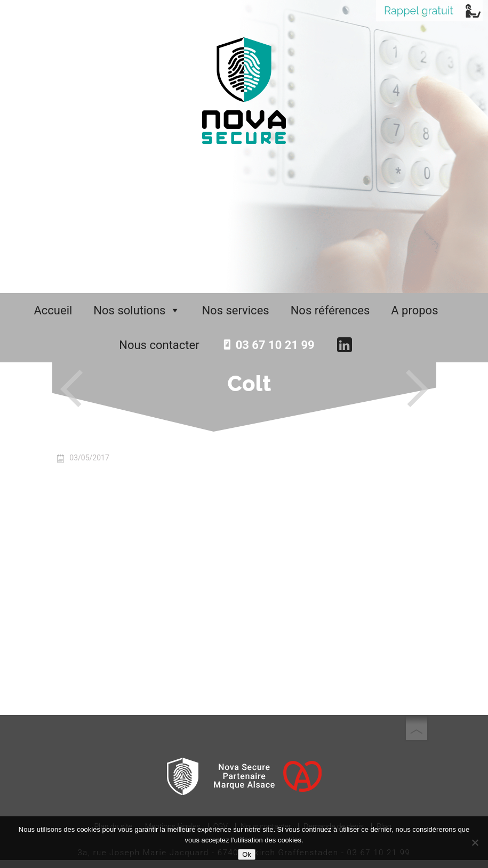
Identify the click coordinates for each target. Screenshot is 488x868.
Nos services (235, 310)
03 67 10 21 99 (275, 345)
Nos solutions (137, 310)
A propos (414, 310)
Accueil (53, 310)
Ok (247, 854)
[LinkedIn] (349, 345)
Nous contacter (159, 345)
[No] (475, 842)
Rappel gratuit (419, 11)
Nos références (330, 310)
